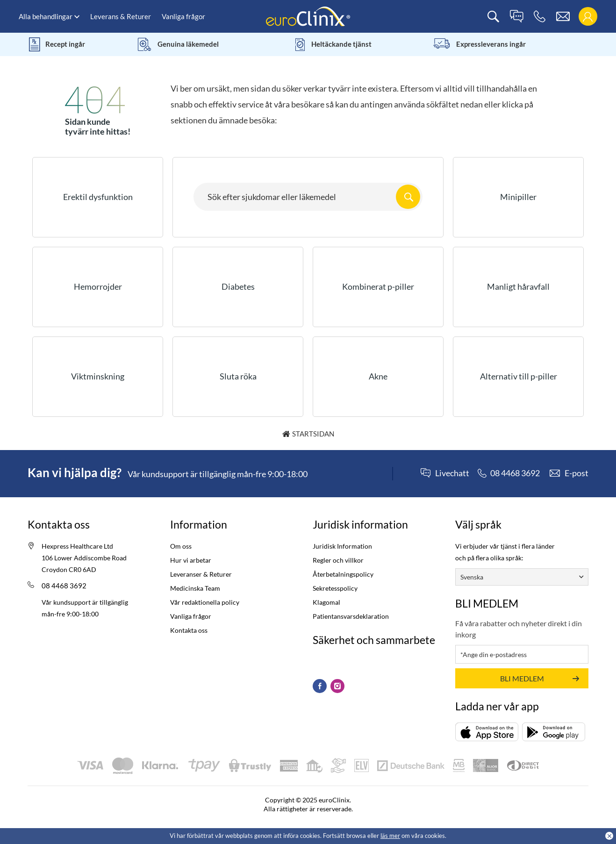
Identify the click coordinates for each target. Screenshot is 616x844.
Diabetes (238, 286)
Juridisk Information (342, 546)
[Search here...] (308, 197)
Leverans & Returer (121, 16)
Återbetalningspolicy (343, 574)
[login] (588, 17)
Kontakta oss (189, 630)
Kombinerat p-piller (378, 286)
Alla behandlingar (46, 16)
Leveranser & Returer (201, 574)
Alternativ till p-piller (519, 376)
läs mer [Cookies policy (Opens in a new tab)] (390, 836)
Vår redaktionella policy (205, 602)
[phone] (540, 17)
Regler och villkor (338, 560)
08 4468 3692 (64, 586)
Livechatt (452, 473)
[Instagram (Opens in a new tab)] (337, 686)
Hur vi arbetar (191, 560)
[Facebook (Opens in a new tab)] (320, 686)
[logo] (308, 16)
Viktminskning (98, 376)
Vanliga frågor (183, 16)
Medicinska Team (195, 588)
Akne (378, 376)
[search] (493, 17)
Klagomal (326, 602)
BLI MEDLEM (522, 678)
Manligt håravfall (518, 286)
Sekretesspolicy (335, 588)
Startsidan (313, 434)
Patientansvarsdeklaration (351, 616)
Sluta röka (238, 376)
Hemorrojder (98, 286)
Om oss (181, 546)
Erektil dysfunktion (98, 197)
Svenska (472, 577)
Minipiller (518, 197)
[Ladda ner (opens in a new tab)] (487, 731)
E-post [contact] (577, 473)
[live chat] (516, 17)
